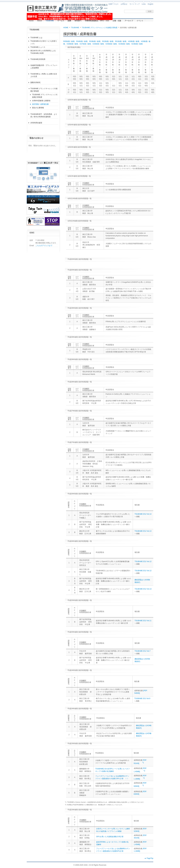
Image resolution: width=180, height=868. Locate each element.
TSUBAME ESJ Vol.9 (142, 698)
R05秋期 (67, 41)
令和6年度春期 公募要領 (41, 101)
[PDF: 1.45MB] (140, 843)
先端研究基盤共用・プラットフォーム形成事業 (44, 67)
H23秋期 (135, 44)
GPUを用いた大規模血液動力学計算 (110, 837)
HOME (66, 28)
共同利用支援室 (36, 123)
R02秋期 (105, 41)
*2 (144, 771)
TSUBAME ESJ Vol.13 (143, 531)
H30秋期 (131, 41)
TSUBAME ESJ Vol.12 (143, 561)
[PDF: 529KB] (140, 830)
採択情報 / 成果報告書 (40, 104)
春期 (73, 41)
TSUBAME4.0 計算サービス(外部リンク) (44, 42)
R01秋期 (118, 41)
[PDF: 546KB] (141, 692)
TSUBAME (75, 28)
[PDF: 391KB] (140, 837)
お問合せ (124, 4)
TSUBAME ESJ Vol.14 (143, 514)
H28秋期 (70, 44)
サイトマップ (135, 4)
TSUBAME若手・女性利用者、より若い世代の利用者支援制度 (44, 115)
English (151, 4)
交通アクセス (113, 4)
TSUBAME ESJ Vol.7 (143, 651)
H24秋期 (122, 44)
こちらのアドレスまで (44, 246)
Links (144, 4)
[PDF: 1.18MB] (140, 850)
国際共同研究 (35, 83)
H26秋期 (96, 44)
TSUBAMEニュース (38, 47)
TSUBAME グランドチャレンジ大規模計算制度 (44, 90)
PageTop (150, 858)
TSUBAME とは (36, 38)
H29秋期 (144, 41)
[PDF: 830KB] (140, 793)
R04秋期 (79, 41)
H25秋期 (109, 44)
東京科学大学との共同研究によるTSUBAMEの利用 (43, 52)
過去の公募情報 (38, 108)
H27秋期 (83, 44)
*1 (143, 763)
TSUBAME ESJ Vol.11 (143, 621)
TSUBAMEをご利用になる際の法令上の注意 (44, 75)
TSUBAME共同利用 (38, 59)
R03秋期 (92, 41)
